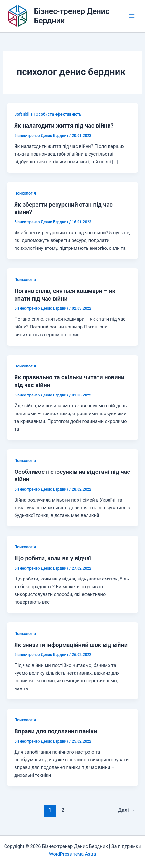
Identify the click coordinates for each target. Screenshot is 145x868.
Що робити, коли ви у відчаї (53, 558)
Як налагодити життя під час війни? (64, 126)
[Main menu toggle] (132, 16)
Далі (126, 810)
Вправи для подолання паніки (56, 731)
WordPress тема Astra (72, 854)
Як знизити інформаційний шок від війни (71, 645)
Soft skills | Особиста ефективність (48, 114)
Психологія (25, 193)
